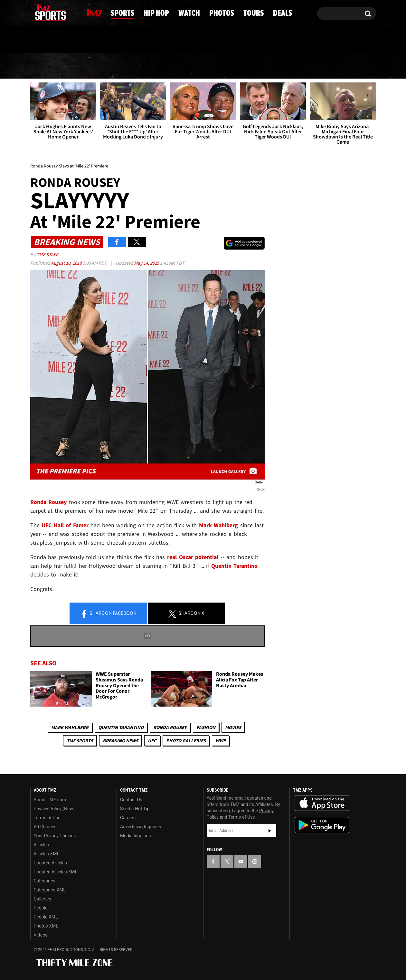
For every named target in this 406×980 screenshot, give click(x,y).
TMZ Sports (80, 741)
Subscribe (270, 831)
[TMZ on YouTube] (241, 861)
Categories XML (50, 890)
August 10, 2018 (67, 263)
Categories (45, 881)
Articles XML (47, 854)
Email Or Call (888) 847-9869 (104, 40)
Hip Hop (149, 66)
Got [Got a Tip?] (51, 40)
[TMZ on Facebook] (36, 12)
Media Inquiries (135, 836)
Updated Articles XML (56, 872)
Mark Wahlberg (70, 727)
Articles (42, 845)
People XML (46, 917)
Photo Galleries (186, 741)
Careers (128, 818)
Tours (303, 66)
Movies (233, 727)
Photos (252, 66)
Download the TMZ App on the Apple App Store (322, 803)
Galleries (42, 899)
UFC (152, 741)
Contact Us (131, 800)
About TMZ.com (50, 800)
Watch (201, 66)
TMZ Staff (47, 255)
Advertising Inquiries (141, 827)
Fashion (206, 727)
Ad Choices (45, 827)
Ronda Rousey (170, 727)
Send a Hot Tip (135, 809)
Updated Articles (50, 863)
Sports (94, 66)
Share (108, 614)
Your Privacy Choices (55, 836)
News (46, 66)
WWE (221, 741)
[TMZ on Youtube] (56, 12)
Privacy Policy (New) (54, 809)
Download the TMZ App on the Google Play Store (322, 825)
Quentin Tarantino (121, 727)
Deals (350, 66)
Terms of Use (47, 818)
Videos (41, 935)
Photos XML (46, 926)
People (41, 908)
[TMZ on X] (45, 12)
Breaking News (120, 741)
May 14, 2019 (147, 263)
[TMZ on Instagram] (69, 12)
